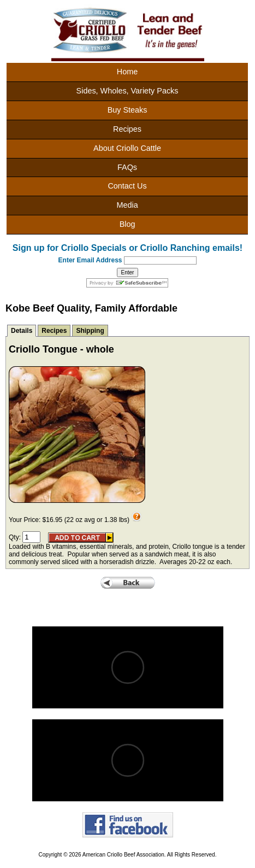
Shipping (90, 331)
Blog (127, 224)
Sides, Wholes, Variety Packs (127, 91)
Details (22, 331)
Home (127, 72)
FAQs (127, 167)
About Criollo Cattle (127, 148)
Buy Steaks (127, 110)
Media (127, 205)
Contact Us (127, 186)
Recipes (127, 129)
